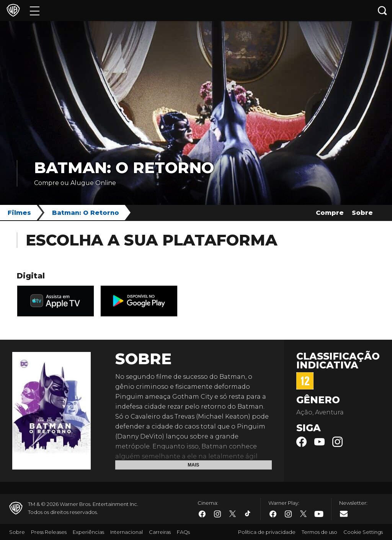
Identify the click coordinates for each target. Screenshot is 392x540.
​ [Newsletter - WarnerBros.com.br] (344, 514)
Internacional (127, 532)
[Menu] (35, 11)
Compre (330, 213)
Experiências (88, 532)
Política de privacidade (267, 532)
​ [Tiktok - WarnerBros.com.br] (248, 514)
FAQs (183, 532)
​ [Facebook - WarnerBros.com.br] (202, 514)
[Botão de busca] (382, 11)
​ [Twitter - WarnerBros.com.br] (233, 514)
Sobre (362, 213)
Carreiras (160, 532)
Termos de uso (319, 532)
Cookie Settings (363, 532)
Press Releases (49, 532)
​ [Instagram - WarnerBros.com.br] (217, 514)
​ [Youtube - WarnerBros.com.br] (319, 514)
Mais (193, 465)
